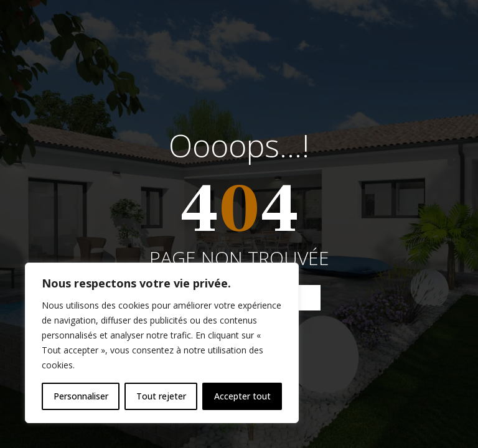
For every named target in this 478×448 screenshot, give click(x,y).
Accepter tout (242, 396)
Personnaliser (81, 396)
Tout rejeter (161, 396)
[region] (162, 343)
